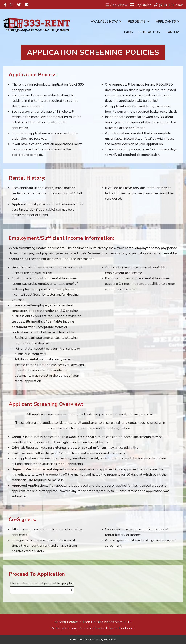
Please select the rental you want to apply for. (42, 583)
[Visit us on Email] (26, 5)
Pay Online (141, 5)
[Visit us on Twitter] (19, 5)
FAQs (129, 32)
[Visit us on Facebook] (5, 5)
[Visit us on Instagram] (12, 5)
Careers (173, 32)
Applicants (168, 21)
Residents (139, 21)
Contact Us (149, 32)
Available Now (106, 21)
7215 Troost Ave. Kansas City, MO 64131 (93, 640)
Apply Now (116, 5)
